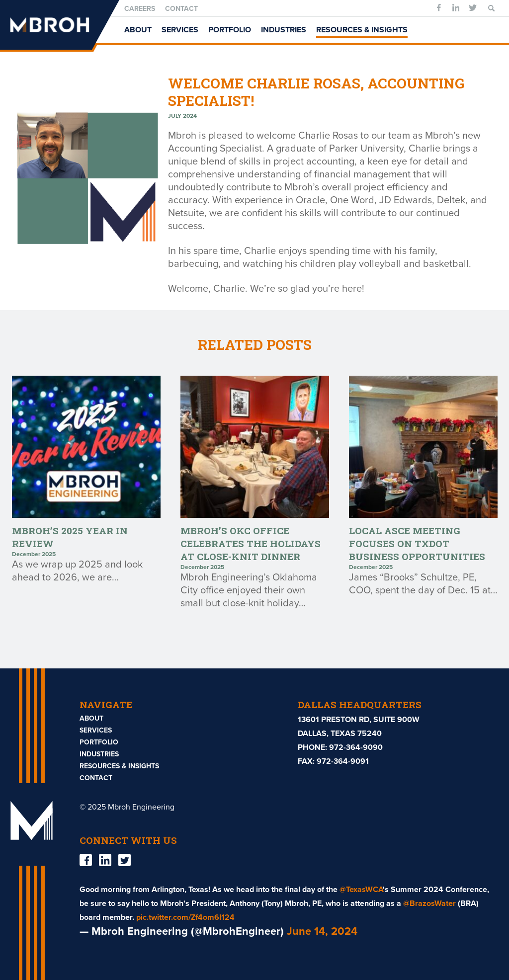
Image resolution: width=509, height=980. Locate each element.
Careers (140, 9)
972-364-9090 (356, 747)
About (138, 30)
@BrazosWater (429, 903)
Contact (181, 9)
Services (180, 30)
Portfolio (230, 30)
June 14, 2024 (322, 931)
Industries (284, 30)
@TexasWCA (361, 890)
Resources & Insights (362, 30)
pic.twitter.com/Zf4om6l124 (185, 917)
